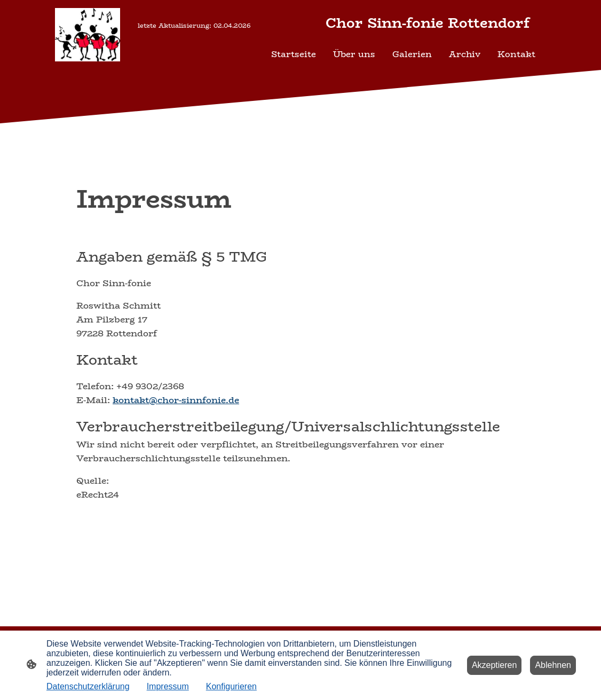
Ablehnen (553, 665)
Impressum (168, 686)
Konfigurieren (231, 686)
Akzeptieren (495, 665)
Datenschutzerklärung (88, 686)
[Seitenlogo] (88, 35)
